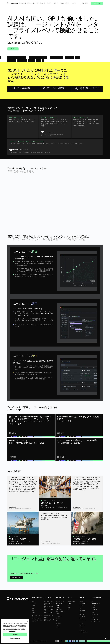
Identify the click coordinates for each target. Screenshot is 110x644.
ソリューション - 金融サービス (49, 610)
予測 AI (57, 607)
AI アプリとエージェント (37, 618)
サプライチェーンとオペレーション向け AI (49, 620)
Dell (69, 605)
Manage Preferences (15, 638)
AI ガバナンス (59, 609)
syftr (57, 620)
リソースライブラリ (84, 632)
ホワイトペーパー (83, 620)
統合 (57, 625)
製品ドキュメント (83, 625)
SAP (69, 609)
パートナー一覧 (95, 619)
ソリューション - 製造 (48, 612)
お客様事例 (82, 614)
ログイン (74, 3)
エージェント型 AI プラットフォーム (37, 621)
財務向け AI (46, 617)
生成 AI (57, 605)
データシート (82, 616)
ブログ (81, 612)
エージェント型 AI (59, 603)
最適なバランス (38, 275)
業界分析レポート (83, 610)
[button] (23, 3)
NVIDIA (69, 603)
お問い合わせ (85, 3)
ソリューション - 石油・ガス (49, 607)
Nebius (69, 607)
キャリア (93, 605)
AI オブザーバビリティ (60, 611)
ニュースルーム (95, 614)
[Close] (27, 621)
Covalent (58, 618)
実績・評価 (34, 610)
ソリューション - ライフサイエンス (49, 604)
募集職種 (93, 607)
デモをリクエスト (97, 3)
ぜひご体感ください (16, 578)
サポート (82, 627)
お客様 (33, 612)
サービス (58, 627)
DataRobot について (96, 603)
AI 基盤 (57, 613)
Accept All (15, 634)
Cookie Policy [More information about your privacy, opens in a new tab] (12, 631)
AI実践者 (34, 605)
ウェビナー (82, 605)
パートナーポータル (96, 621)
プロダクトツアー (83, 603)
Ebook (81, 618)
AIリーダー (34, 603)
